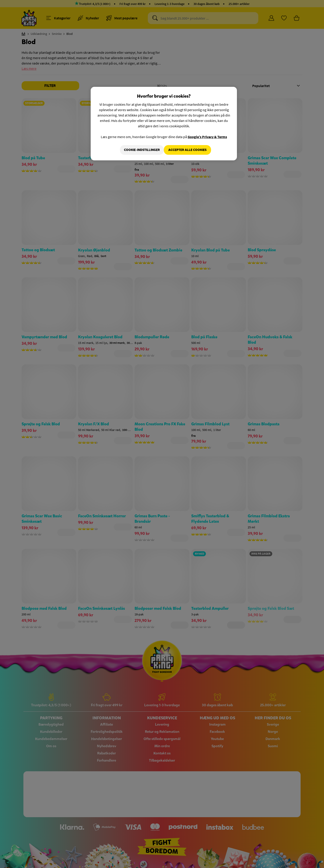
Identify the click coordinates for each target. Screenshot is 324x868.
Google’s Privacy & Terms (207, 137)
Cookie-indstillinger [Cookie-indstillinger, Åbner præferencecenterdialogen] (139, 150)
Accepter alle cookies (187, 150)
